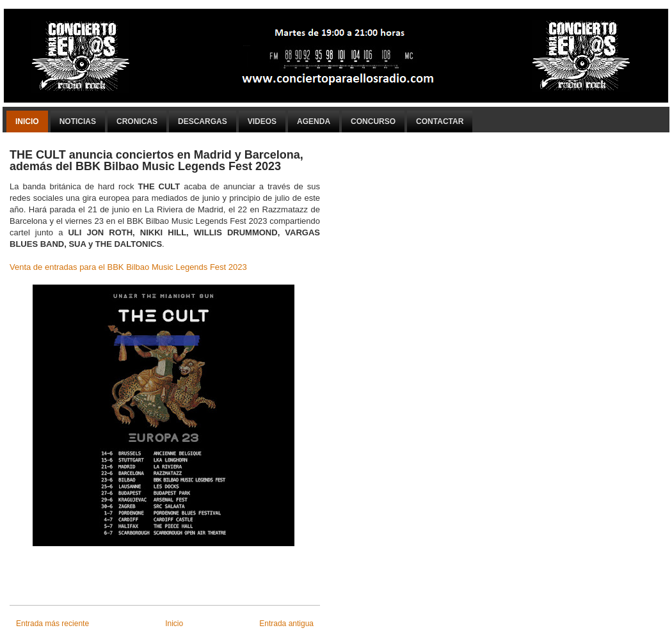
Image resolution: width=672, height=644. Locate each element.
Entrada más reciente (52, 624)
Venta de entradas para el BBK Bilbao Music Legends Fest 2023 (128, 267)
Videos (262, 122)
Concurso (373, 122)
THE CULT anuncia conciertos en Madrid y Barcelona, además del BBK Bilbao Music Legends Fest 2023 (156, 161)
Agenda (314, 122)
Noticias (78, 122)
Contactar (440, 122)
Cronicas (137, 122)
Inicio (27, 122)
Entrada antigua (286, 624)
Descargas (203, 122)
